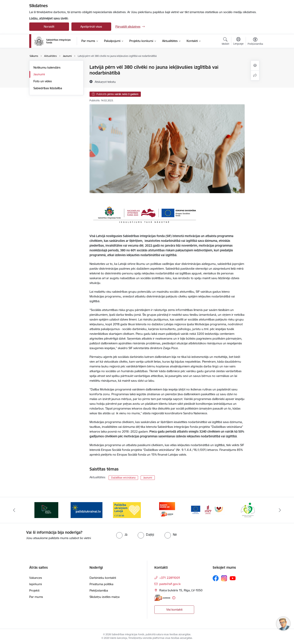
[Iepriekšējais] (14, 510)
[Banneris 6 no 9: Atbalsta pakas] (248, 510)
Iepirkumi (36, 584)
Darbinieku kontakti (103, 578)
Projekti (34, 590)
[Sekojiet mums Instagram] (224, 578)
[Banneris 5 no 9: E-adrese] (207, 510)
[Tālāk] (280, 510)
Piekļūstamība (99, 590)
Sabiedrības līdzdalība (48, 88)
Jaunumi (39, 74)
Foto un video (43, 81)
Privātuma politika (101, 584)
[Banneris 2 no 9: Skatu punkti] (87, 510)
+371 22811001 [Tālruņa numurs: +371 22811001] (170, 578)
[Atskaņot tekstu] (105, 82)
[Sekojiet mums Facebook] (216, 578)
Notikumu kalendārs (47, 67)
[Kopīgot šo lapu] (255, 75)
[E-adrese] (162, 598)
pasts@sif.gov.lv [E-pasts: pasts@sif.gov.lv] (170, 584)
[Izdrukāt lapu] (255, 65)
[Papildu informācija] (174, 598)
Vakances (36, 578)
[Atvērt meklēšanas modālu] (225, 42)
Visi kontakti (174, 610)
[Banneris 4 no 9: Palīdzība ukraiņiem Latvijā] (167, 510)
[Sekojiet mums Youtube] (233, 578)
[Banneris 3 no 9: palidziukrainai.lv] (127, 510)
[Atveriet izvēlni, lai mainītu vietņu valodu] (238, 42)
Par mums (36, 597)
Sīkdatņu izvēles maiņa (105, 597)
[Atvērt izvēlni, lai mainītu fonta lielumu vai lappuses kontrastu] (255, 42)
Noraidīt (49, 27)
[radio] (122, 535)
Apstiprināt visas (91, 27)
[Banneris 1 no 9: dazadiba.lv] (46, 510)
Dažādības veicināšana (123, 478)
